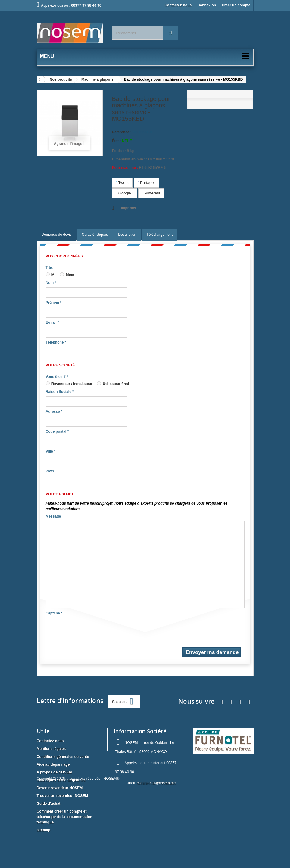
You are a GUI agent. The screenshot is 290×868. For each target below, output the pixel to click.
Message (53, 516)
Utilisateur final (113, 384)
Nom (51, 283)
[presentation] (92, 630)
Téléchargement (159, 235)
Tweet (122, 183)
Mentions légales (51, 749)
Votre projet (60, 494)
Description (127, 235)
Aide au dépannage (53, 764)
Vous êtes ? (57, 377)
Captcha (54, 613)
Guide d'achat (49, 804)
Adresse (54, 412)
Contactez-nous (178, 5)
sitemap (44, 830)
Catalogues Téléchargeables (61, 780)
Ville (51, 451)
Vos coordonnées (64, 256)
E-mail (52, 322)
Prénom (54, 303)
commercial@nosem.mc (156, 783)
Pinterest (151, 193)
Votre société (60, 365)
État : (116, 141)
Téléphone (56, 342)
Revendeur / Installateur (69, 384)
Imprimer (128, 208)
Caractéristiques (95, 235)
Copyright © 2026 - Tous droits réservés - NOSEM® (78, 852)
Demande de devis (57, 235)
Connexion (207, 5)
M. (51, 275)
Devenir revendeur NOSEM (60, 788)
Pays (50, 471)
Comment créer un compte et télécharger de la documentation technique (65, 817)
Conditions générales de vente (63, 757)
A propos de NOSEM (54, 772)
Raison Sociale (60, 392)
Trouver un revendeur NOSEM (62, 796)
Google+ (124, 193)
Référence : (122, 132)
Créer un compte (236, 5)
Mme (67, 275)
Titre (50, 268)
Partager (146, 183)
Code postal (57, 431)
